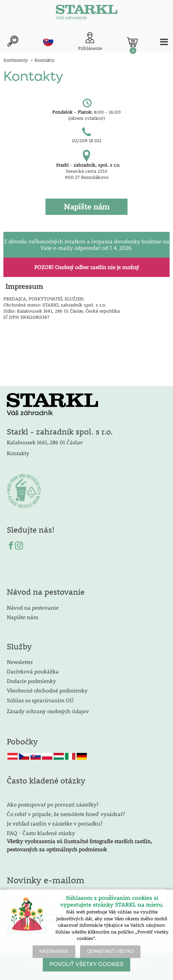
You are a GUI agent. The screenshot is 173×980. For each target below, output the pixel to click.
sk (48, 41)
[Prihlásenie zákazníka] (90, 42)
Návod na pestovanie (33, 607)
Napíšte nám (23, 617)
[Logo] (86, 14)
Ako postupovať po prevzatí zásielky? (53, 804)
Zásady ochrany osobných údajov (49, 711)
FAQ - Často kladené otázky (41, 833)
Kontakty (18, 453)
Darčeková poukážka (33, 671)
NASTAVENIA (54, 951)
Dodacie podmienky (31, 681)
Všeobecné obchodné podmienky (47, 690)
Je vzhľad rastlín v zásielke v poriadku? (55, 823)
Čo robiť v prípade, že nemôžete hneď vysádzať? (66, 814)
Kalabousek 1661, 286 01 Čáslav (45, 442)
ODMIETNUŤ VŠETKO (110, 951)
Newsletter (20, 662)
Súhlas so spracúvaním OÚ (40, 700)
